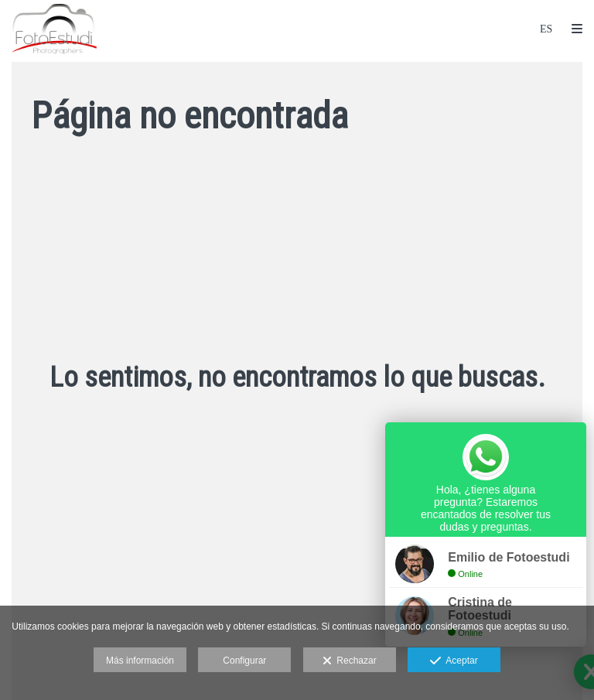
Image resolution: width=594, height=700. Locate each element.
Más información (140, 661)
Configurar (244, 661)
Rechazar (350, 661)
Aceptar (454, 661)
